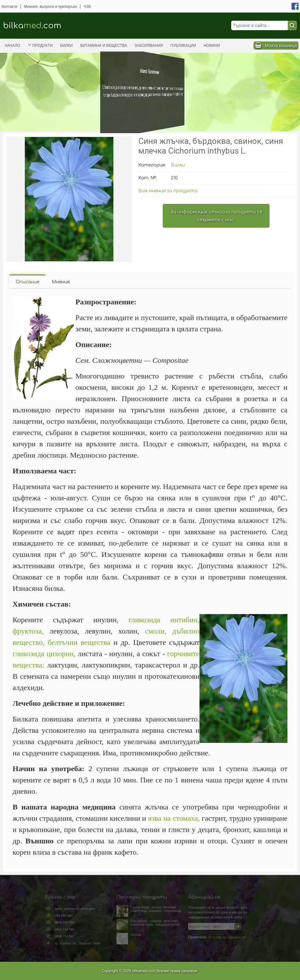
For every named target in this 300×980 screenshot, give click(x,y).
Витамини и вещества (104, 46)
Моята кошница (281, 46)
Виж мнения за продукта (168, 191)
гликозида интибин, (164, 620)
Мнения (61, 282)
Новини (212, 46)
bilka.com (32, 26)
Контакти (9, 7)
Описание (27, 282)
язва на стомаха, (174, 818)
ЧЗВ (87, 7)
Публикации (183, 46)
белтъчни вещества (79, 642)
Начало (12, 46)
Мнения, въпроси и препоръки (50, 7)
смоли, (156, 631)
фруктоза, (28, 631)
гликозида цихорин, (44, 654)
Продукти (40, 45)
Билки (66, 46)
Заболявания (149, 46)
